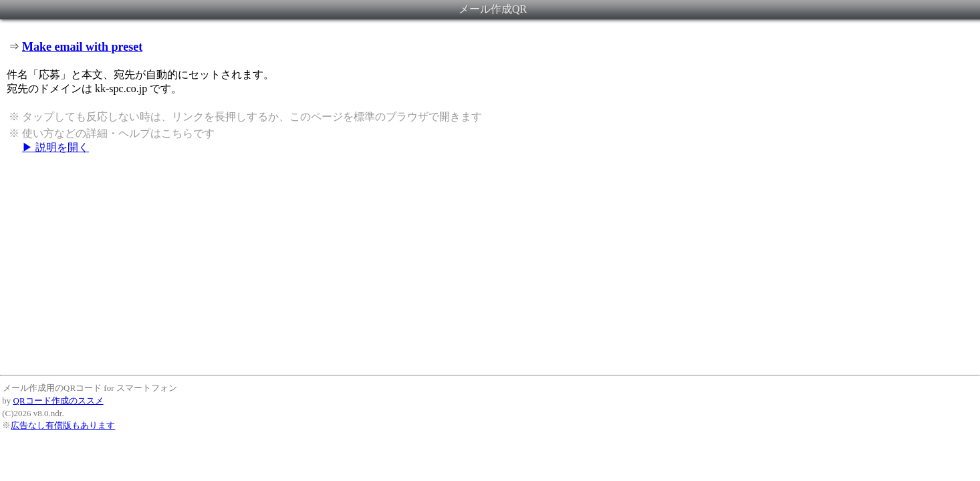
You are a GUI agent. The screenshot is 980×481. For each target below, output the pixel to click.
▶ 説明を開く (55, 147)
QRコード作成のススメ (58, 400)
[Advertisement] (490, 264)
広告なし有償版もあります (63, 425)
